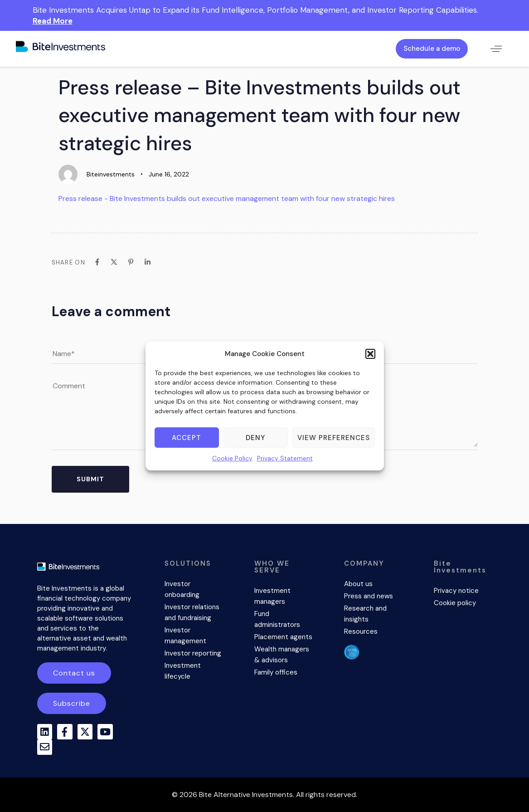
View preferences (334, 438)
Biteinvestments (111, 174)
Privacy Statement (285, 458)
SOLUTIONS (188, 563)
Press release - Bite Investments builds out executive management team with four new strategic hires (227, 198)
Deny (255, 438)
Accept (187, 438)
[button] (370, 354)
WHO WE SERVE (272, 567)
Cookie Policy (232, 458)
